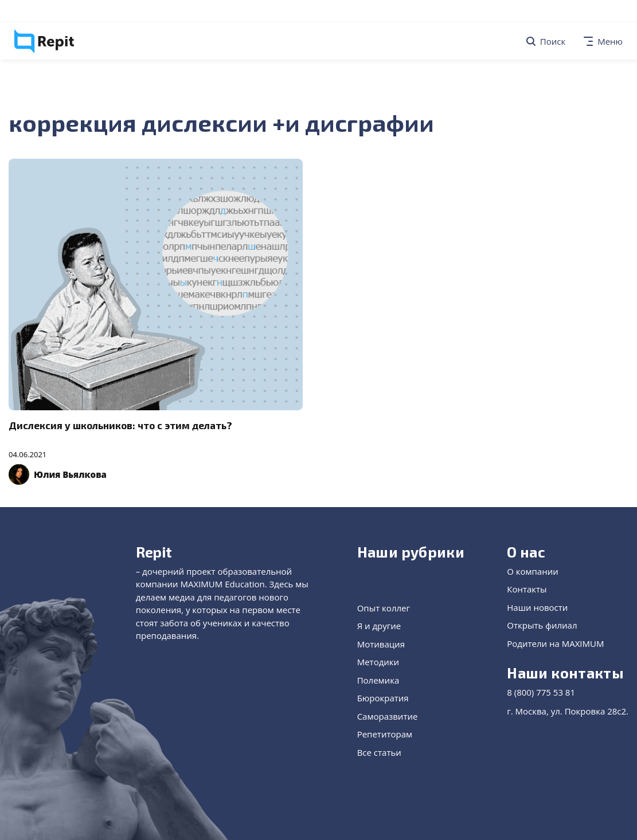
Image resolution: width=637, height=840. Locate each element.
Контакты (527, 589)
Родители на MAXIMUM (555, 643)
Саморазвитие (388, 716)
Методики (378, 662)
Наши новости (537, 607)
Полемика (378, 680)
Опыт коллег (384, 608)
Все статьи (379, 752)
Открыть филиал (542, 625)
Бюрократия (383, 698)
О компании (533, 571)
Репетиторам (385, 734)
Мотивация (381, 644)
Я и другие (379, 626)
